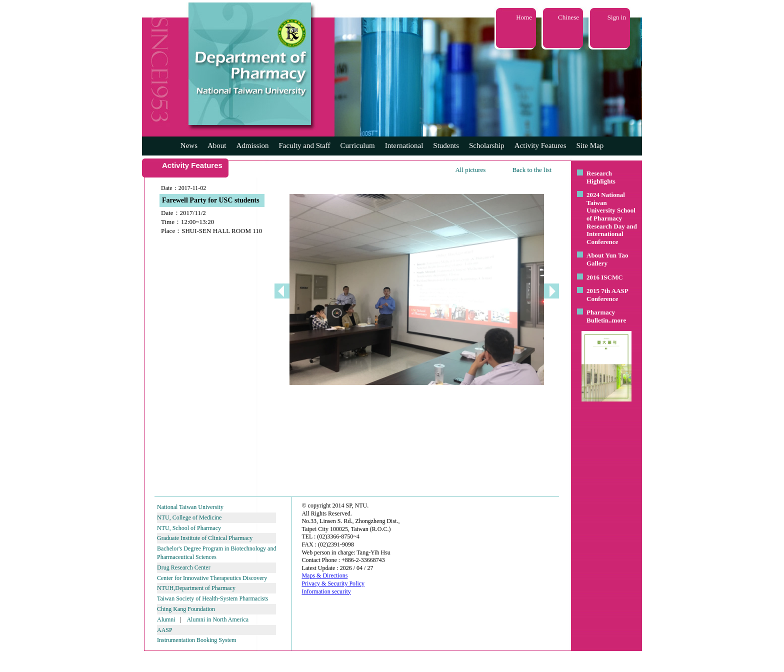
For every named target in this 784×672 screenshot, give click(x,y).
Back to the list (532, 170)
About (217, 145)
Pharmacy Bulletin (601, 316)
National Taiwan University (190, 507)
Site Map (590, 145)
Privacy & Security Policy (333, 583)
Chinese (568, 17)
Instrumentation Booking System (197, 640)
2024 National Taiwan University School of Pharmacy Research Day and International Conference (612, 218)
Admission (252, 145)
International (404, 145)
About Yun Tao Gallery (607, 259)
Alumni (166, 619)
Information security (326, 591)
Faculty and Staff (305, 145)
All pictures (470, 170)
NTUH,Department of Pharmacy (196, 588)
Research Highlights (601, 177)
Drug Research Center (184, 567)
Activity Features (540, 145)
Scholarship (487, 145)
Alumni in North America (217, 619)
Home (524, 17)
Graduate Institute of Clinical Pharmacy (205, 538)
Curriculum (358, 145)
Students (446, 145)
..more (617, 320)
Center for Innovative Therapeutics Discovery (212, 578)
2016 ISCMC (605, 277)
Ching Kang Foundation (186, 609)
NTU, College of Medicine (189, 517)
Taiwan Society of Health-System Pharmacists (212, 598)
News (189, 145)
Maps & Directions (324, 575)
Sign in (617, 17)
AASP (165, 630)
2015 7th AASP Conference (607, 295)
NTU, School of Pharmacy (189, 528)
